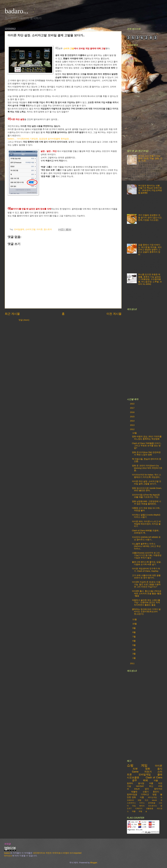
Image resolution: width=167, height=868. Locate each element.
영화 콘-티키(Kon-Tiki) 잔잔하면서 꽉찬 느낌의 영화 (146, 454)
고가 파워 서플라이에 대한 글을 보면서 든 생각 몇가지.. (146, 577)
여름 (151, 783)
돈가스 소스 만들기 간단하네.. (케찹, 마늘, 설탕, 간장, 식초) (150, 158)
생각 (147, 789)
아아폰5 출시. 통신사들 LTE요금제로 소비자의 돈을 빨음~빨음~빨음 (147, 593)
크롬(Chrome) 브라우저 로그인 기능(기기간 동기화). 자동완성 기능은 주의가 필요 (147, 555)
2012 (133, 429)
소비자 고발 (69, 48)
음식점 (141, 783)
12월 (135, 433)
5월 (134, 645)
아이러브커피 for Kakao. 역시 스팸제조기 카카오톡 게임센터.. (146, 476)
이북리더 (139, 808)
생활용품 (150, 808)
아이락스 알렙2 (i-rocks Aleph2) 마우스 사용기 (146, 516)
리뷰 (135, 769)
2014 (133, 421)
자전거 (148, 772)
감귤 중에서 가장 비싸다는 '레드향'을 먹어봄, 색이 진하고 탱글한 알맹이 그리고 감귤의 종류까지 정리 (150, 250)
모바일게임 (145, 775)
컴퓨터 (130, 783)
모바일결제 (19, 229)
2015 (133, 417)
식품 (142, 797)
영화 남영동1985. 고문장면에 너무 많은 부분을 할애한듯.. (146, 503)
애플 (134, 811)
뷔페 (145, 780)
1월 (134, 658)
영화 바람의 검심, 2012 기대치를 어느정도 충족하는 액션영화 (147, 438)
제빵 (139, 800)
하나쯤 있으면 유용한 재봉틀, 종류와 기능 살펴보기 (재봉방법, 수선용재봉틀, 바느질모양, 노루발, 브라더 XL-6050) (150, 279)
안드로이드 (153, 806)
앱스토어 (48, 229)
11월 (135, 619)
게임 (144, 765)
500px (130, 49)
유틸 (140, 811)
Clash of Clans (154, 778)
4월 (134, 649)
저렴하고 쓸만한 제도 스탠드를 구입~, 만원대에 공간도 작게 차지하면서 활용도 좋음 (146, 603)
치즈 (146, 800)
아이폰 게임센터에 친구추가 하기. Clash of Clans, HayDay (146, 570)
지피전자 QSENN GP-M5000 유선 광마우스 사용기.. (146, 538)
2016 (133, 412)
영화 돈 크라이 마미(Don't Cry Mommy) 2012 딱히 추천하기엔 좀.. (147, 468)
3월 (134, 654)
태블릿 (134, 792)
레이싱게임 (152, 797)
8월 (134, 632)
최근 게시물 (12, 314)
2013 (133, 425)
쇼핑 (130, 765)
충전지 (156, 792)
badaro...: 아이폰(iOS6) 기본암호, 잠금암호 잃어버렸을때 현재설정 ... (39, 139)
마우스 (142, 803)
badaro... (17, 11)
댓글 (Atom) (24, 320)
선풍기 (146, 792)
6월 (134, 641)
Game (135, 772)
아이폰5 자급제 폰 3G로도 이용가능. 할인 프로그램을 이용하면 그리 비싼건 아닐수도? (146, 584)
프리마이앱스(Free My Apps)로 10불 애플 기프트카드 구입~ (146, 496)
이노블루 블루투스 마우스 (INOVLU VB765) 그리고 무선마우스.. (146, 546)
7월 (134, 637)
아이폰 (40, 229)
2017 (133, 408)
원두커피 (158, 789)
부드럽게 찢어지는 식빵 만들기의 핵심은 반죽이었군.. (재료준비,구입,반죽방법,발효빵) (150, 189)
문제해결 (152, 803)
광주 (135, 780)
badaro (7, 853)
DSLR (137, 789)
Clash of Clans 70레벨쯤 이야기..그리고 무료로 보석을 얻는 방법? (147, 446)
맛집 (134, 806)
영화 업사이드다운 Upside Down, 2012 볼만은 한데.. (147, 489)
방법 (155, 794)
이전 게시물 (114, 314)
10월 (135, 624)
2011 (133, 663)
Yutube (130, 53)
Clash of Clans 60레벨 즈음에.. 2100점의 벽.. (146, 532)
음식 (160, 769)
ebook (154, 800)
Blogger (94, 863)
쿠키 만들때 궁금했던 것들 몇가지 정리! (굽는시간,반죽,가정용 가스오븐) (150, 218)
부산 (151, 786)
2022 (133, 404)
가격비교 (145, 794)
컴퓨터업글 (132, 794)
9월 (134, 628)
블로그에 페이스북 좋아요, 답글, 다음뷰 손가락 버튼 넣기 (147, 563)
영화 (148, 769)
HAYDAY (140, 786)
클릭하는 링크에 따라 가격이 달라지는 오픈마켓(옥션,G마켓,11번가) (146, 612)
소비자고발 (30, 229)
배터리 (142, 806)
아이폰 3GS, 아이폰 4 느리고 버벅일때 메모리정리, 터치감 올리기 (146, 524)
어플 (156, 780)
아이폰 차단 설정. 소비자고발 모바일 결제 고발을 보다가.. (147, 483)
